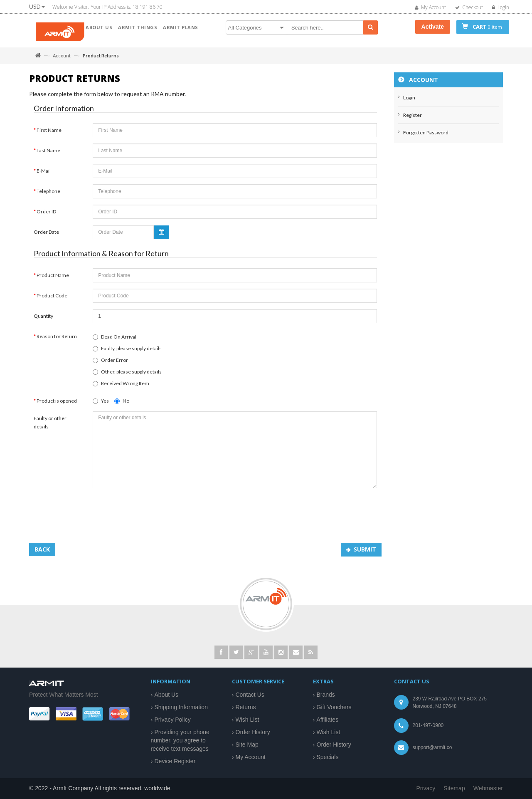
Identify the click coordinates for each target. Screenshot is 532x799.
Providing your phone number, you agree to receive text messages (180, 740)
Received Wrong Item (121, 387)
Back (42, 553)
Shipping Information (181, 707)
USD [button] (37, 6)
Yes (101, 405)
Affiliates (328, 720)
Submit (365, 553)
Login (409, 102)
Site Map (247, 745)
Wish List (248, 720)
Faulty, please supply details (127, 352)
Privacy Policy (173, 720)
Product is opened (57, 405)
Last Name (48, 155)
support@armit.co (432, 747)
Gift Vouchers (334, 707)
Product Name (53, 279)
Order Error (110, 364)
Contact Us (250, 695)
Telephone (48, 195)
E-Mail (44, 175)
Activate (433, 27)
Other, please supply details (127, 376)
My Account (251, 757)
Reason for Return (57, 340)
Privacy (426, 788)
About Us (167, 695)
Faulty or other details (50, 427)
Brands (326, 695)
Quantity (43, 320)
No (122, 405)
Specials (328, 757)
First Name (49, 134)
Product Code (52, 300)
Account (62, 56)
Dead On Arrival (115, 341)
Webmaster (488, 788)
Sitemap (454, 788)
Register (413, 119)
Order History (253, 732)
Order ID (46, 216)
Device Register (175, 761)
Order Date (46, 236)
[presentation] (156, 515)
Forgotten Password (426, 137)
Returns (246, 707)
